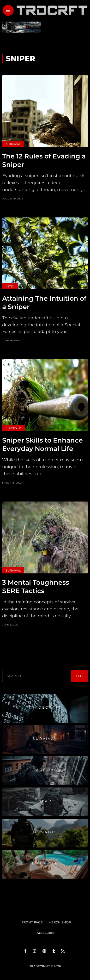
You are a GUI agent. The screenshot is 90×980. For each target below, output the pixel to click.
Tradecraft (45, 707)
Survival (13, 144)
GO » (79, 676)
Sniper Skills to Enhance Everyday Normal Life (42, 444)
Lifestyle (13, 428)
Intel (10, 286)
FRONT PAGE (32, 922)
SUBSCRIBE (46, 933)
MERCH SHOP (60, 922)
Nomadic (45, 832)
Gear (45, 801)
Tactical (45, 770)
